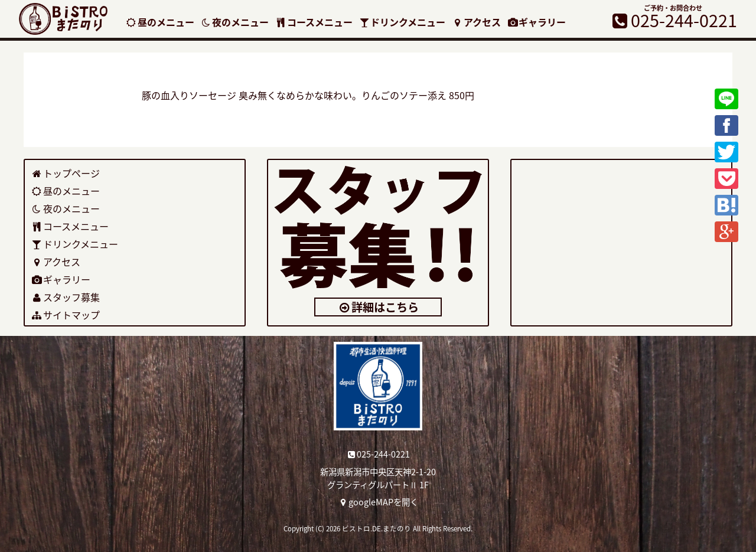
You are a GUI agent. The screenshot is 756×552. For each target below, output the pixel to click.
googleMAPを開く (378, 502)
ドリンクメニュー (402, 22)
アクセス (476, 22)
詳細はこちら (378, 307)
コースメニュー (314, 22)
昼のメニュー (160, 22)
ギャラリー (537, 22)
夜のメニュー (235, 22)
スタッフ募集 (65, 297)
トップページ (65, 173)
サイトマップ (65, 315)
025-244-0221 (378, 454)
